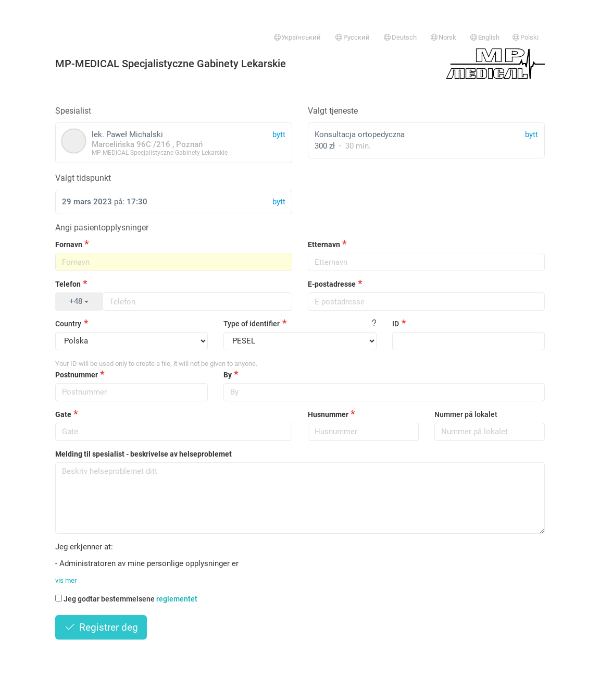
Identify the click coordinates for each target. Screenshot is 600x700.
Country (68, 324)
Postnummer (77, 375)
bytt (532, 134)
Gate (63, 414)
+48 (79, 301)
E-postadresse (332, 284)
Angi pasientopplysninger (102, 228)
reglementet (177, 599)
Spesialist (73, 111)
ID (396, 324)
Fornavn (69, 244)
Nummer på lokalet (466, 414)
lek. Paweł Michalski (174, 143)
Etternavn (324, 244)
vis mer (66, 580)
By (228, 375)
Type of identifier (252, 324)
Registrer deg (101, 627)
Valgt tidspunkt (83, 178)
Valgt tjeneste (333, 111)
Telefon (68, 284)
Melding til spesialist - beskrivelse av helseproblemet (143, 454)
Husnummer (328, 414)
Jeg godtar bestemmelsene (126, 599)
